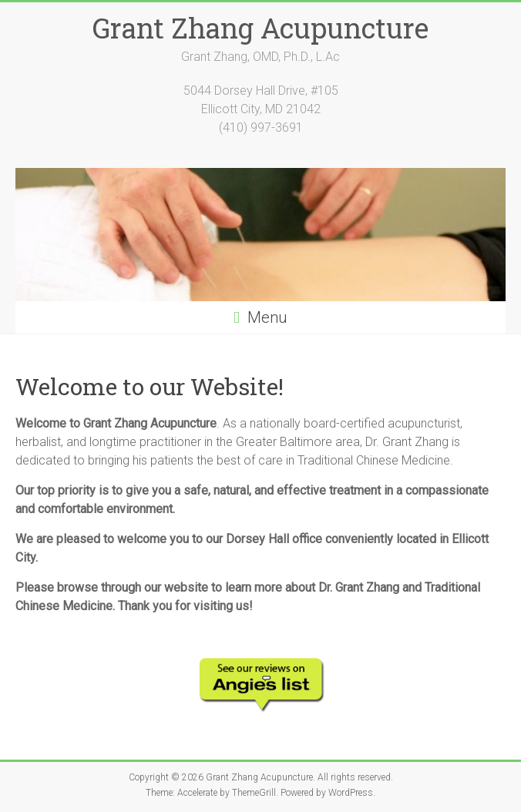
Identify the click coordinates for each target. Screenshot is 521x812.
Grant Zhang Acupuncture (260, 28)
